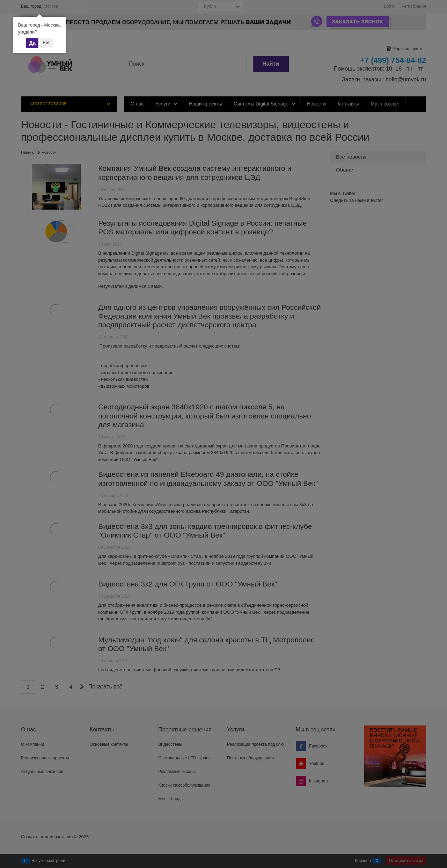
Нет (46, 43)
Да (32, 43)
